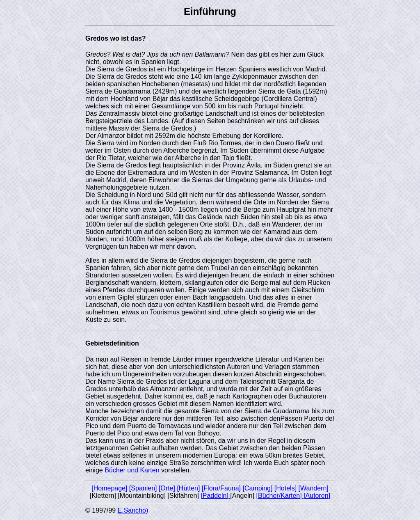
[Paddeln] (215, 496)
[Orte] (168, 488)
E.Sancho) (133, 510)
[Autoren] (317, 496)
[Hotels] (286, 488)
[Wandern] (314, 488)
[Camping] (258, 488)
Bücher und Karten (132, 470)
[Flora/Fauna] (222, 488)
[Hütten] (189, 488)
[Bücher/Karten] (280, 496)
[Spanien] (144, 488)
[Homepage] (110, 488)
